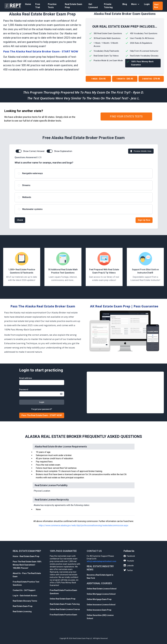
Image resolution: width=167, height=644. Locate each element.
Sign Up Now (144, 220)
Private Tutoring (108, 6)
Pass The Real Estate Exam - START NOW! (42, 415)
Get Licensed (93, 6)
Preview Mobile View (141, 151)
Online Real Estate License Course (65, 609)
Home (28, 4)
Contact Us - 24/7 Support (24, 590)
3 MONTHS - (151, 79)
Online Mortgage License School (101, 594)
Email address (26, 378)
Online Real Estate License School (102, 589)
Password (24, 390)
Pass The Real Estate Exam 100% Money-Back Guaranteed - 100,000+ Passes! (27, 565)
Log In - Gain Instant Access (25, 596)
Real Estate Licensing (22, 611)
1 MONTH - (125, 79)
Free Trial (38, 6)
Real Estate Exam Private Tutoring (65, 604)
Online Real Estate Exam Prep (63, 599)
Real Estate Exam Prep (73, 6)
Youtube (129, 561)
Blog (125, 4)
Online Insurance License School (101, 605)
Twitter (128, 570)
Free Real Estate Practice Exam (63, 615)
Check (20, 220)
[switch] (19, 151)
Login (147, 4)
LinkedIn (129, 565)
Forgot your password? (42, 409)
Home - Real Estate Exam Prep (26, 556)
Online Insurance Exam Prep (99, 610)
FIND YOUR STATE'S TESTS (126, 116)
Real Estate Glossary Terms (25, 601)
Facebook (129, 556)
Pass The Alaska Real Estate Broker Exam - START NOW (41, 51)
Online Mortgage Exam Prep (99, 599)
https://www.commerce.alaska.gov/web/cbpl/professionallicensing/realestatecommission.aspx (84, 525)
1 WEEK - (98, 79)
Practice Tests (52, 6)
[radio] (84, 173)
